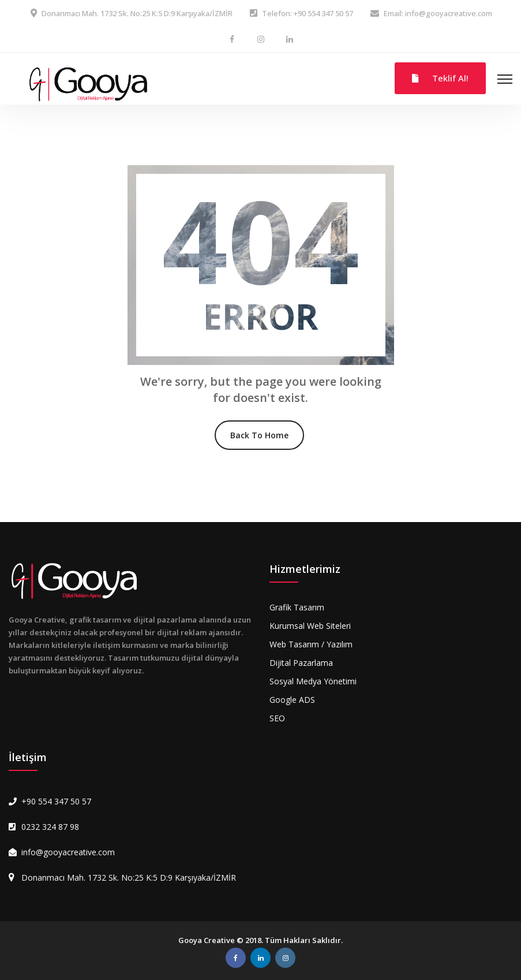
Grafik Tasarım (297, 607)
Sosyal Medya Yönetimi (313, 681)
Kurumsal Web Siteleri (310, 626)
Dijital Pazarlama (301, 663)
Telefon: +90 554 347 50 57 (308, 13)
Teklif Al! (440, 78)
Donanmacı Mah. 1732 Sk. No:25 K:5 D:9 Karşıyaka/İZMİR (137, 13)
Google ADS (292, 700)
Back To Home (259, 435)
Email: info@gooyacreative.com (438, 13)
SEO (277, 718)
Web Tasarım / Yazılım (311, 644)
